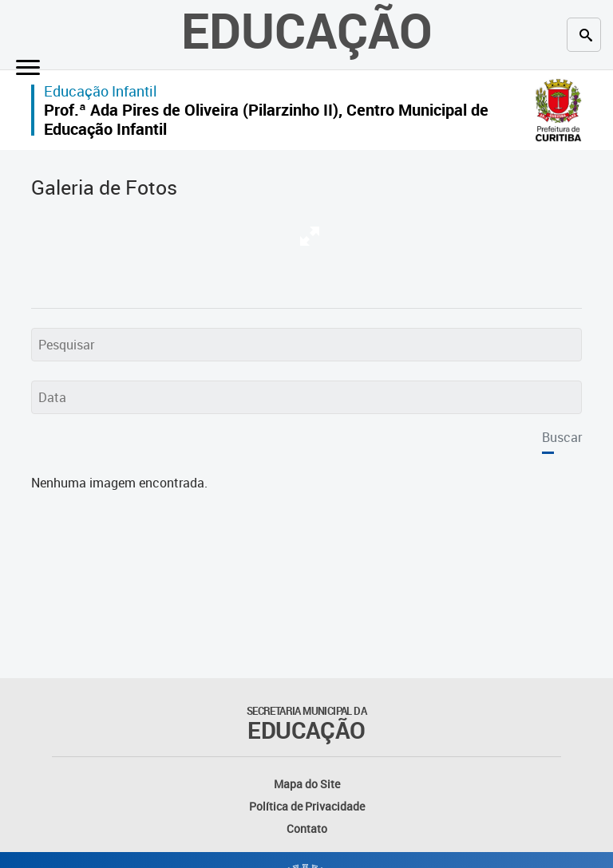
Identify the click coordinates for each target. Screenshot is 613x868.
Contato (307, 829)
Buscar (562, 437)
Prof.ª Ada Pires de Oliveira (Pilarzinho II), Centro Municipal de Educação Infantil (266, 119)
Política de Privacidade (307, 806)
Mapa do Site (307, 784)
